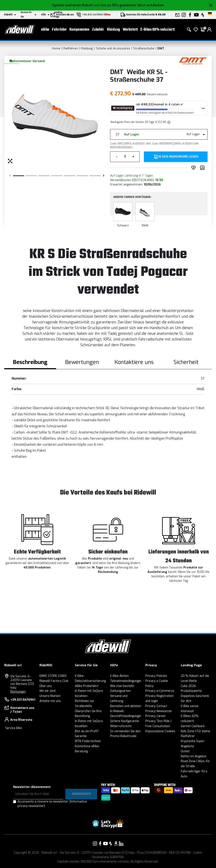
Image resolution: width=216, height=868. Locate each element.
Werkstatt (130, 30)
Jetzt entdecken (151, 5)
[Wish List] (196, 30)
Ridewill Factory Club (54, 681)
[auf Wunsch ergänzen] (194, 168)
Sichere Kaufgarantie (125, 721)
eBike (45, 30)
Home (56, 48)
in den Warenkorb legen (178, 157)
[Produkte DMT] (193, 61)
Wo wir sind (47, 691)
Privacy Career (156, 716)
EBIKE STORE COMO (53, 676)
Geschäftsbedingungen (126, 716)
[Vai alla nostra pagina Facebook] (100, 843)
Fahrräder (59, 30)
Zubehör (98, 30)
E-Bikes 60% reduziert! (158, 30)
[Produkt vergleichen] (203, 168)
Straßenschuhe (144, 48)
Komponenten (79, 30)
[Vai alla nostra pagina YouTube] (105, 843)
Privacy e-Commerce (160, 691)
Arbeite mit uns (50, 701)
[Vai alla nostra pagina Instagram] (95, 843)
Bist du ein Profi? (87, 731)
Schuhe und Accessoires (113, 48)
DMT (161, 48)
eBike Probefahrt (87, 686)
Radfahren (71, 48)
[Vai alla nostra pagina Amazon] (116, 843)
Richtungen (18, 692)
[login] (209, 30)
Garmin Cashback (193, 726)
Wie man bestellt (122, 686)
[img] (169, 122)
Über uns (46, 686)
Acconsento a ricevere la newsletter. (52, 804)
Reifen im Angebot (194, 756)
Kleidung (113, 30)
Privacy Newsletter (159, 711)
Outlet (185, 751)
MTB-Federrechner (88, 741)
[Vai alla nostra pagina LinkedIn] (121, 843)
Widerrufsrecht (121, 726)
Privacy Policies (156, 676)
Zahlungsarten (120, 691)
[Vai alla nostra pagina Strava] (111, 843)
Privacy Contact (156, 706)
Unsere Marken (50, 696)
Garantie (81, 736)
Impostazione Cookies (160, 731)
